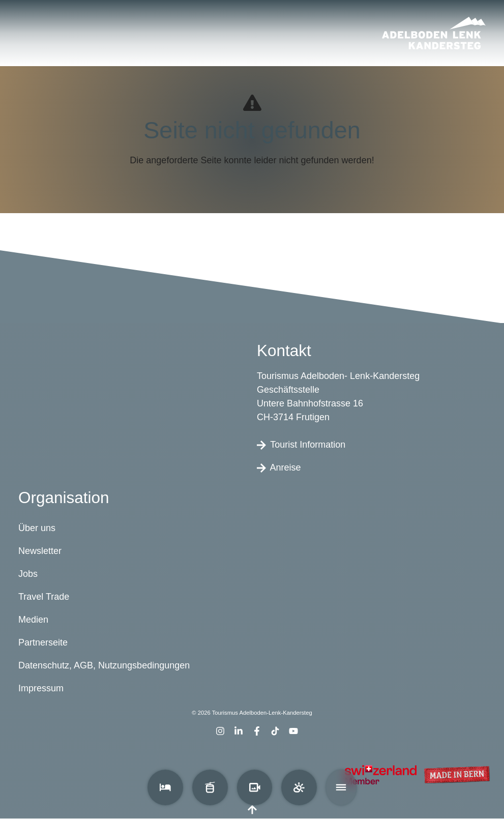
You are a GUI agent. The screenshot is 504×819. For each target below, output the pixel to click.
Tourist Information (301, 445)
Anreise (279, 467)
